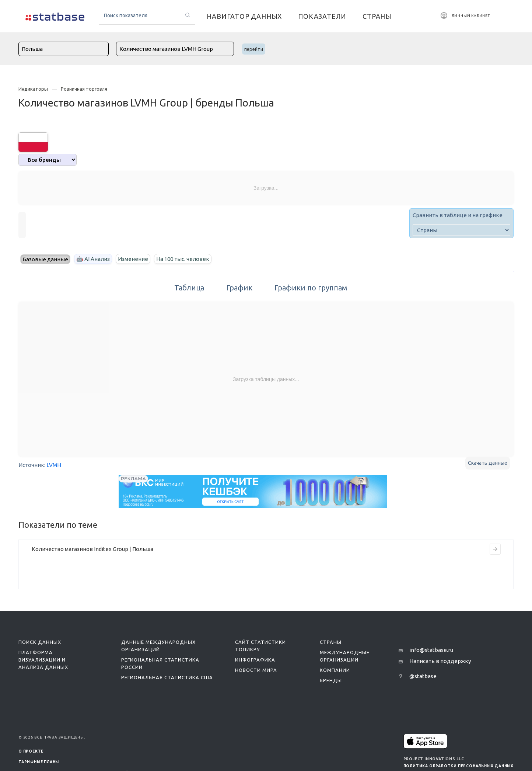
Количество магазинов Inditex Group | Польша (92, 549)
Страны (331, 642)
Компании (335, 670)
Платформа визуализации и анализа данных (43, 660)
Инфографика (255, 660)
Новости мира (256, 670)
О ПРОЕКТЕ (31, 751)
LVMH (54, 465)
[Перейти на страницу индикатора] (495, 549)
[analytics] (48, 160)
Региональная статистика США (167, 677)
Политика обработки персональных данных (458, 766)
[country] (461, 230)
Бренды (331, 680)
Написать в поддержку (440, 661)
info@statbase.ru (431, 650)
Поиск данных (40, 642)
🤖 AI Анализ (93, 259)
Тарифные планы (39, 762)
